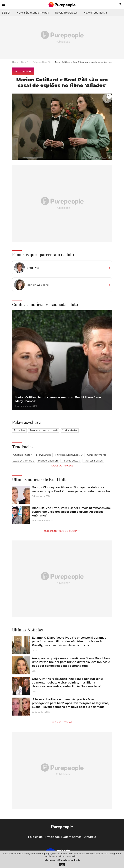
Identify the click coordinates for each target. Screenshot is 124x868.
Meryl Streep (44, 455)
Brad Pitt (26, 62)
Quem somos (72, 837)
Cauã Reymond (96, 455)
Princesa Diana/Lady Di (69, 455)
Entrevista (19, 430)
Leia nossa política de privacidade (62, 860)
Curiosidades (70, 430)
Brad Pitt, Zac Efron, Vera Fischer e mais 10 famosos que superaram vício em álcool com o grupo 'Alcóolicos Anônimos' (71, 512)
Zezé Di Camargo (24, 461)
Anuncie (90, 837)
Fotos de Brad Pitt (42, 62)
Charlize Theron (23, 455)
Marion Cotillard (38, 285)
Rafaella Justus (71, 461)
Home (15, 62)
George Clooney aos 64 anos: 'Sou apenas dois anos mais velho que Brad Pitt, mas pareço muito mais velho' (71, 489)
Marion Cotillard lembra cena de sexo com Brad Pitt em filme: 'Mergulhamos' (58, 399)
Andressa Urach (93, 461)
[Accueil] (62, 5)
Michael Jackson (48, 461)
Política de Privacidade (44, 837)
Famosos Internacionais (44, 430)
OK (62, 865)
